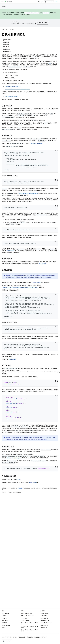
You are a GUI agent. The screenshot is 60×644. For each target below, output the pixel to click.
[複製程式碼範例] (57, 151)
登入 (57, 2)
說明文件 (4, 6)
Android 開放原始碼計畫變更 (21, 15)
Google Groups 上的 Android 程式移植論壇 (30, 630)
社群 (10, 637)
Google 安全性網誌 (26, 620)
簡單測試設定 (18, 277)
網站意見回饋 (30, 637)
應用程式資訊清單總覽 (37, 144)
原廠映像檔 (4, 623)
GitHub (3, 628)
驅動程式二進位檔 (6, 625)
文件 (7, 29)
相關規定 (4, 616)
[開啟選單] (2, 2)
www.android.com (45, 620)
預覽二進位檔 (5, 620)
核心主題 (12, 29)
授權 (20, 637)
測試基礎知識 (10, 251)
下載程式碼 (4, 618)
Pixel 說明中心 (44, 616)
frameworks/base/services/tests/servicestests (17, 89)
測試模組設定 (12, 359)
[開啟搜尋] (39, 2)
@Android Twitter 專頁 (26, 613)
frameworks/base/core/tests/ (13, 86)
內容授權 (20, 488)
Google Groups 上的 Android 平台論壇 (30, 623)
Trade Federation (36, 282)
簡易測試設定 (43, 264)
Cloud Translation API (22, 24)
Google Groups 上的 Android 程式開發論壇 (30, 627)
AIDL (49, 63)
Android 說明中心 (45, 613)
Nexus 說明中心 (44, 618)
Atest (19, 480)
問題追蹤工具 (44, 628)
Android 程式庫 (5, 613)
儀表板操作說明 (33, 482)
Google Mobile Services (46, 623)
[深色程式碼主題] (55, 151)
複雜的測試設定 (48, 277)
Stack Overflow (44, 625)
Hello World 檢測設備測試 (11, 97)
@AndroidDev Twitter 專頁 (27, 616)
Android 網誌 (24, 618)
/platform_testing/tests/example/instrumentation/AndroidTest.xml (20, 287)
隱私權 (24, 637)
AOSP (3, 29)
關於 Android (5, 637)
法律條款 (15, 637)
